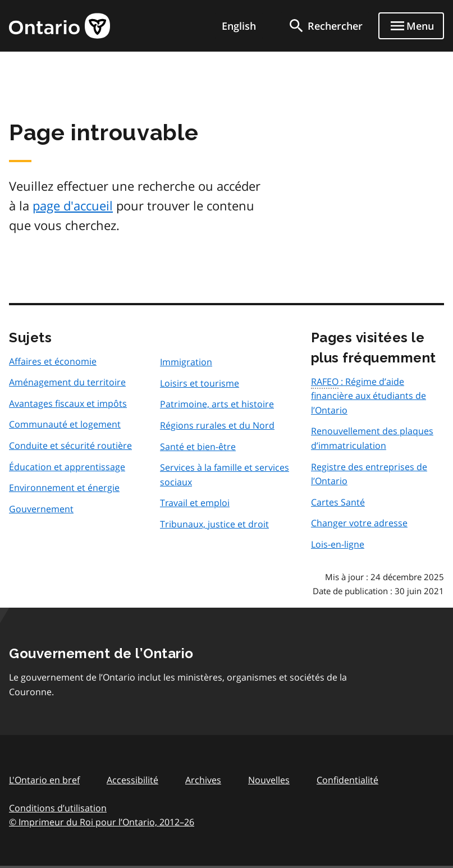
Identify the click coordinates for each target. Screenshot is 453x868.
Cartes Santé (338, 502)
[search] (325, 26)
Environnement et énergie (64, 488)
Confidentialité (347, 780)
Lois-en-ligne (338, 544)
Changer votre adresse (359, 523)
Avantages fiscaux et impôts (68, 403)
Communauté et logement (65, 424)
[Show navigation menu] (411, 26)
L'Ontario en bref (44, 780)
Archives (203, 780)
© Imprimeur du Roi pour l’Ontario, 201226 (102, 822)
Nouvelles (269, 780)
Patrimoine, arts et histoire (217, 404)
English (239, 26)
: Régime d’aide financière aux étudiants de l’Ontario (369, 396)
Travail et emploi (195, 503)
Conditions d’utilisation (58, 808)
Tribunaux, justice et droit (214, 524)
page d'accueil (73, 205)
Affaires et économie (53, 361)
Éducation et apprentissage (67, 467)
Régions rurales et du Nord (217, 425)
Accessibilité (132, 780)
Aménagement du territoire (67, 382)
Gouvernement (41, 509)
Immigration (186, 362)
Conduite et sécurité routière (70, 446)
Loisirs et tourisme (200, 383)
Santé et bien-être (198, 447)
